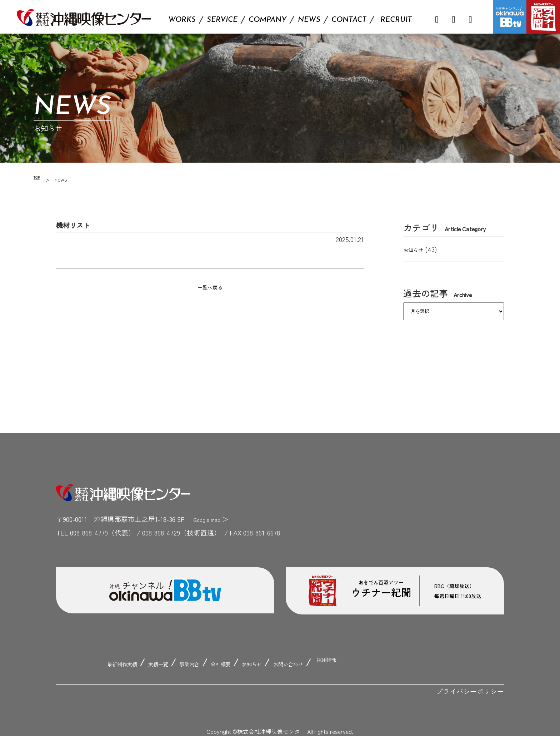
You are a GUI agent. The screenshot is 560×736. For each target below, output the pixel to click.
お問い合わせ (315, 663)
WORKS (182, 20)
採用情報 (365, 663)
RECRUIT (396, 20)
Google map (211, 519)
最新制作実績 (102, 663)
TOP (39, 179)
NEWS (309, 20)
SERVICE (222, 20)
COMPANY (267, 20)
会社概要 (228, 663)
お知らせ (417, 249)
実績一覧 (149, 663)
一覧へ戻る (210, 287)
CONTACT (349, 20)
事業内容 (189, 663)
